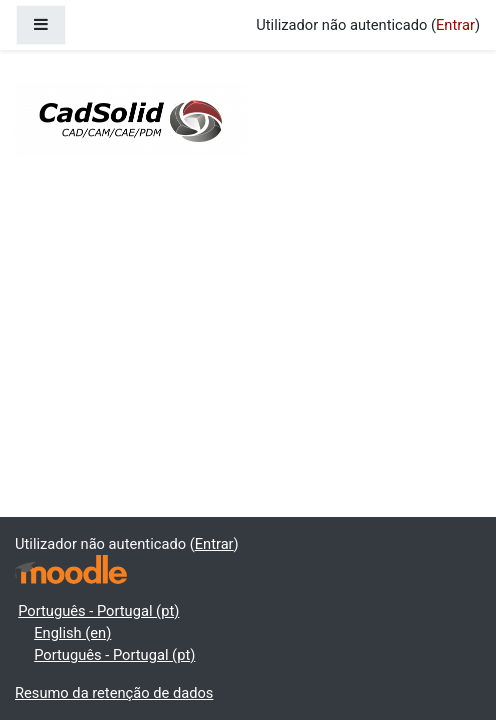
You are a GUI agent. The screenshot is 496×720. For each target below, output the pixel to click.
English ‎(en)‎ (72, 633)
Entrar (455, 25)
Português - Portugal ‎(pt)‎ (98, 611)
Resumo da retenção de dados (114, 693)
